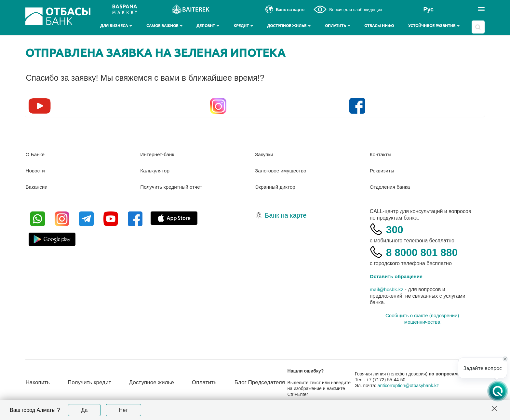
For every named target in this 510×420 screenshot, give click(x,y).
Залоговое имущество (282, 171)
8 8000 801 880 (426, 252)
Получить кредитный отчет (172, 187)
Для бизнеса (116, 26)
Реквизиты (382, 171)
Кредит (243, 26)
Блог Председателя (259, 382)
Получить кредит (82, 382)
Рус (428, 9)
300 (396, 229)
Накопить (38, 379)
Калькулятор (155, 171)
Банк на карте (286, 215)
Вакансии (37, 187)
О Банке (35, 154)
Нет (123, 410)
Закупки (264, 154)
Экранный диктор (276, 187)
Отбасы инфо (379, 26)
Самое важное (164, 26)
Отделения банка (391, 187)
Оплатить (338, 26)
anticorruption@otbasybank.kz (410, 388)
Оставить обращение (397, 276)
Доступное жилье (289, 26)
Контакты (381, 154)
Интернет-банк (158, 154)
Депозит (208, 26)
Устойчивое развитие (434, 26)
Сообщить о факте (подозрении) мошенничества (422, 319)
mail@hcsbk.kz (387, 289)
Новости (35, 171)
